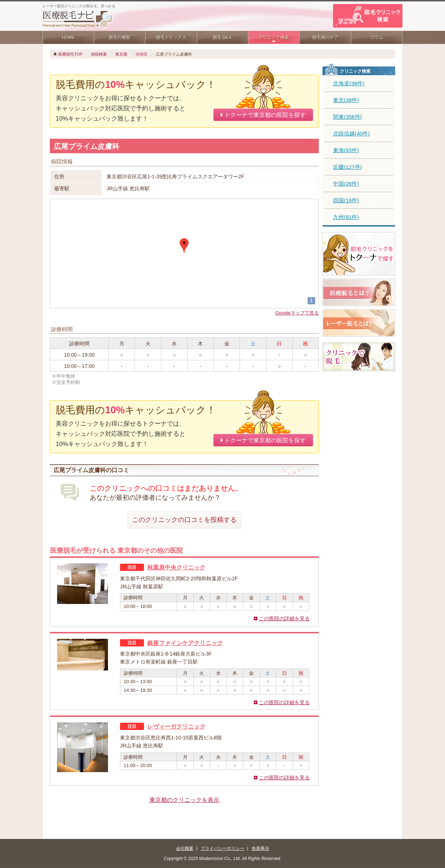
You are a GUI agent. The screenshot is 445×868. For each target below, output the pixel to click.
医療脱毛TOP (70, 54)
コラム (377, 37)
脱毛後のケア (325, 37)
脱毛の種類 (120, 37)
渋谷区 (142, 54)
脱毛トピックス (171, 37)
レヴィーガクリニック (176, 726)
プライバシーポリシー (222, 848)
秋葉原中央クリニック (176, 567)
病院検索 (99, 54)
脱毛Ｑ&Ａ (223, 37)
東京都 (121, 54)
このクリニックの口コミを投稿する (184, 520)
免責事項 (260, 848)
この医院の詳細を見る (284, 618)
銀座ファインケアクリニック (185, 643)
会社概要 (185, 848)
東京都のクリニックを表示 (184, 800)
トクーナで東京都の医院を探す (265, 115)
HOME (69, 37)
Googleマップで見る (297, 313)
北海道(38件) (349, 84)
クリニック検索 (274, 37)
